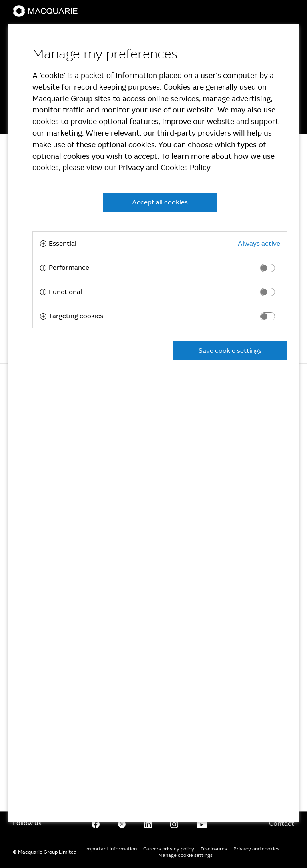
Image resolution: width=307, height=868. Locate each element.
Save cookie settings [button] (230, 351)
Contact (282, 823)
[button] (289, 11)
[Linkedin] (148, 824)
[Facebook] (96, 824)
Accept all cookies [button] (160, 202)
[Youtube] (202, 824)
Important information (111, 849)
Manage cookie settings (185, 855)
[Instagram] (174, 824)
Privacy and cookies (256, 849)
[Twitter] (122, 824)
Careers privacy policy (169, 849)
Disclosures (214, 849)
